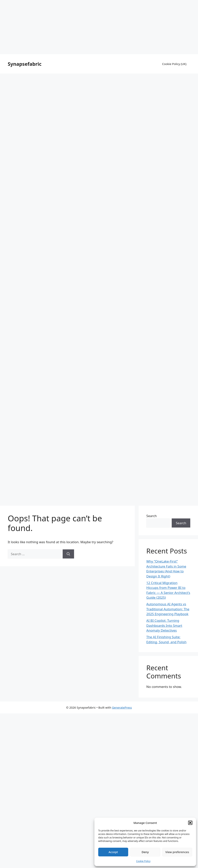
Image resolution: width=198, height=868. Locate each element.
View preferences (177, 852)
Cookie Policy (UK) (174, 64)
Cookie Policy (143, 861)
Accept (113, 852)
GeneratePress (122, 707)
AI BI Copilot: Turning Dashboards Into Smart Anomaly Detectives (164, 625)
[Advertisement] (99, 27)
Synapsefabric (25, 64)
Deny (145, 852)
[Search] (68, 554)
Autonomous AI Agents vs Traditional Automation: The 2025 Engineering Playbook (168, 609)
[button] (190, 823)
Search (152, 516)
